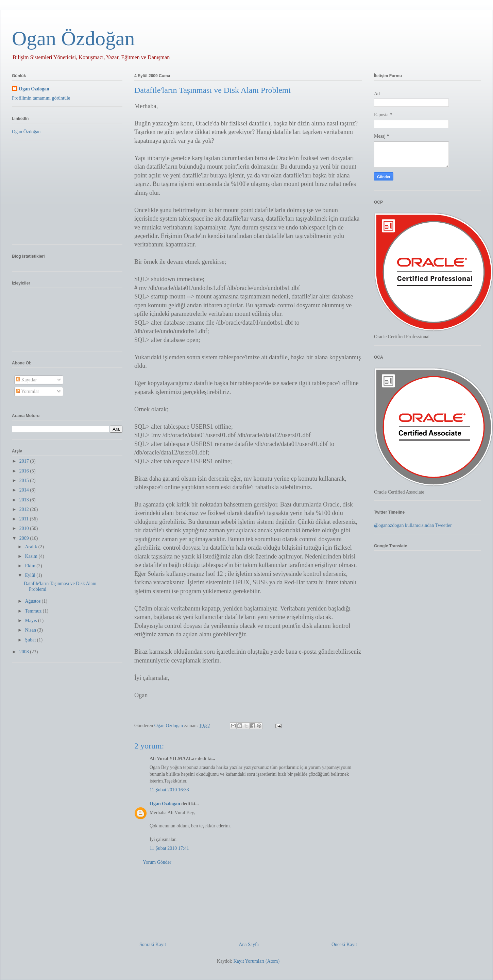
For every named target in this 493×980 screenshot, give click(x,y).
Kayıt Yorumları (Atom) (256, 961)
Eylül (31, 575)
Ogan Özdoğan (73, 38)
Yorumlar (28, 391)
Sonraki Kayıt (153, 944)
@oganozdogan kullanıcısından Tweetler (413, 525)
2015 (25, 480)
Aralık (31, 547)
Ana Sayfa (249, 944)
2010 (25, 528)
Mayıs (31, 621)
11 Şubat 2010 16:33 (169, 790)
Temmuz (34, 611)
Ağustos (33, 601)
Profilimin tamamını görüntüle (41, 98)
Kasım (32, 556)
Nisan (31, 630)
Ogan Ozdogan (169, 726)
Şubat (31, 640)
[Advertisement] (248, 906)
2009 (25, 538)
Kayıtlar (26, 380)
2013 (25, 500)
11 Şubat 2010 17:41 (169, 848)
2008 (25, 652)
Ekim (31, 566)
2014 (25, 490)
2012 (25, 509)
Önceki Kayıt (344, 944)
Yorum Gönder (157, 862)
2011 (25, 519)
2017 (25, 461)
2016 (25, 471)
